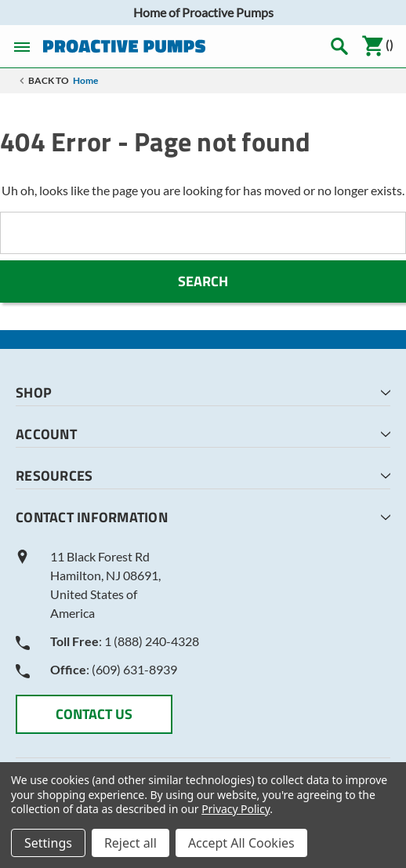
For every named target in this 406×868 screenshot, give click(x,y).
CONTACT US (94, 714)
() (378, 46)
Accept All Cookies (241, 843)
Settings (48, 843)
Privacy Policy (236, 809)
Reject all (130, 843)
